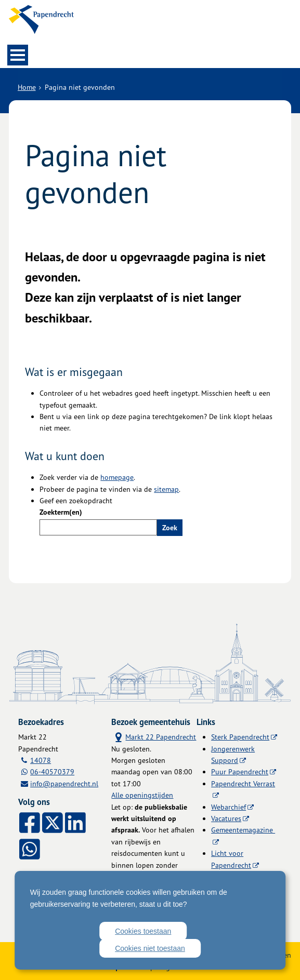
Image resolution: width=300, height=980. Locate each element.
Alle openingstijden (142, 795)
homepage (117, 477)
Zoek (170, 528)
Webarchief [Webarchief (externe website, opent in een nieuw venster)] (229, 807)
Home (27, 87)
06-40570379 (52, 771)
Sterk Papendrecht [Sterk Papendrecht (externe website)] (240, 737)
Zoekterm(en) (61, 512)
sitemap (166, 489)
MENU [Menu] (18, 55)
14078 (41, 760)
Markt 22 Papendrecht (154, 736)
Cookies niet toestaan (150, 948)
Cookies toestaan (143, 931)
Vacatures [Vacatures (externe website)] (226, 818)
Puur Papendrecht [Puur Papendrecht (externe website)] (240, 771)
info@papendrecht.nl (64, 783)
